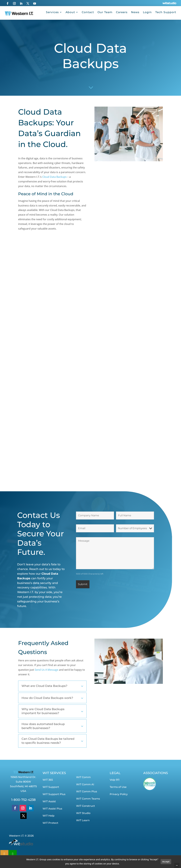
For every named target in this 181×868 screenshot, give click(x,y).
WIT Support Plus (54, 794)
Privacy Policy (119, 794)
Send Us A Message (46, 670)
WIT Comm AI (85, 784)
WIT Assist (49, 801)
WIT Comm (83, 777)
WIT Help (49, 816)
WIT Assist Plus (52, 809)
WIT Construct (86, 806)
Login (147, 12)
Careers (122, 12)
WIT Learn (83, 820)
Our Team (105, 12)
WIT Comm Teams (88, 799)
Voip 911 (115, 780)
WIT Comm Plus (87, 791)
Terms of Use (118, 787)
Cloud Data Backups (54, 177)
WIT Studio (83, 813)
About (70, 12)
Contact (88, 12)
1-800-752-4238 (23, 800)
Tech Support (166, 12)
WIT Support (51, 787)
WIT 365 (48, 780)
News (135, 12)
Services (52, 12)
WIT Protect (50, 823)
